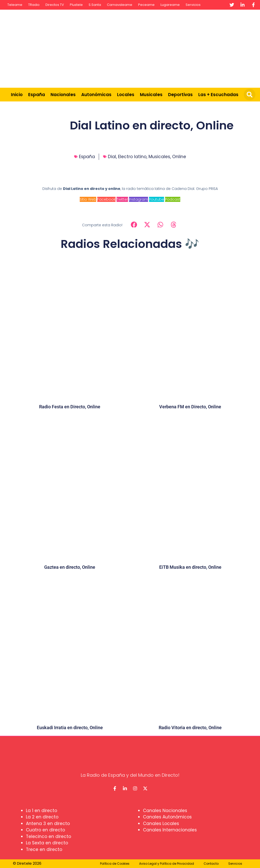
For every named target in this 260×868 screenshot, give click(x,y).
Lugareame (170, 5)
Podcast (173, 199)
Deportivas (180, 95)
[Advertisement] (170, 48)
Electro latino (132, 157)
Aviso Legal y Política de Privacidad (167, 864)
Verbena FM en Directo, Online (190, 407)
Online (179, 157)
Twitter (122, 199)
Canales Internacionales (170, 830)
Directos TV (55, 5)
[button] (250, 95)
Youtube (157, 199)
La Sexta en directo (47, 843)
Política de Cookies (115, 864)
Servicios (193, 5)
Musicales (151, 95)
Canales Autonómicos (167, 817)
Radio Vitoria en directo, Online (190, 728)
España (37, 95)
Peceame (146, 5)
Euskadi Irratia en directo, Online (70, 728)
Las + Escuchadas (218, 95)
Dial (112, 157)
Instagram (139, 199)
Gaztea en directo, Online (70, 567)
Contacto (211, 864)
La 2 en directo (42, 817)
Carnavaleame (120, 5)
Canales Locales (161, 824)
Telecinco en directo (48, 836)
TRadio (34, 5)
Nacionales (63, 95)
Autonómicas (96, 95)
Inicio (17, 95)
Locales (126, 95)
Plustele (76, 5)
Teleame (15, 5)
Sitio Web (88, 199)
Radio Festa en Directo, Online (70, 407)
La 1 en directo (42, 811)
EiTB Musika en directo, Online (190, 567)
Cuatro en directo (45, 830)
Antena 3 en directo (48, 824)
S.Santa (95, 5)
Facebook (106, 199)
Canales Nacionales (165, 811)
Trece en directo (44, 849)
